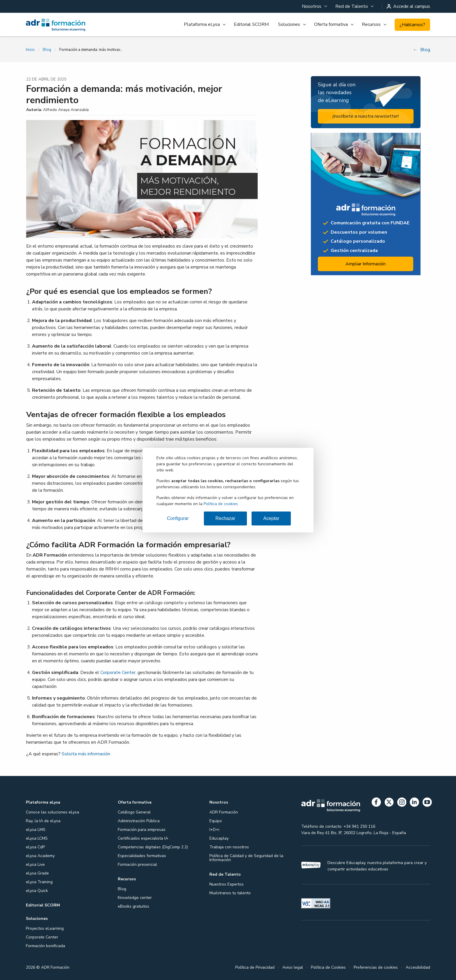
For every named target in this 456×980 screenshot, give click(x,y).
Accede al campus (409, 6)
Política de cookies (221, 504)
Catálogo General (134, 812)
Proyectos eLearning (45, 928)
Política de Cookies (328, 967)
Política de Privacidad (255, 967)
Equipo (216, 821)
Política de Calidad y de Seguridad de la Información (246, 858)
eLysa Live (35, 864)
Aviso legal (293, 967)
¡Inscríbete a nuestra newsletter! (366, 116)
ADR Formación (224, 812)
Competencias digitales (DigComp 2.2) (153, 847)
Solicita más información (86, 754)
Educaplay (219, 838)
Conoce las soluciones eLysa (52, 812)
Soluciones (289, 24)
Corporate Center (118, 673)
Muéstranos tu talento (230, 893)
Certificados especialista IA (143, 838)
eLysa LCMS (37, 838)
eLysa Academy (40, 856)
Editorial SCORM (251, 24)
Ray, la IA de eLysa (43, 821)
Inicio (30, 50)
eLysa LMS (36, 830)
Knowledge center (135, 898)
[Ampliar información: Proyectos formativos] (366, 204)
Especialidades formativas (142, 856)
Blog (47, 50)
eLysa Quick (37, 891)
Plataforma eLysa (202, 24)
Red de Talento (352, 6)
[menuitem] (314, 6)
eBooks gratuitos (133, 906)
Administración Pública (139, 821)
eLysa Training (39, 882)
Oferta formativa (331, 24)
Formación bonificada (46, 946)
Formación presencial (137, 864)
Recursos (371, 24)
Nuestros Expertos (227, 884)
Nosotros (312, 6)
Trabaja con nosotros (229, 847)
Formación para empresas (142, 830)
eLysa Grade (37, 873)
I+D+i (214, 830)
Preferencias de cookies (376, 967)
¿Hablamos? (412, 25)
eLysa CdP (35, 847)
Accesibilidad (418, 967)
